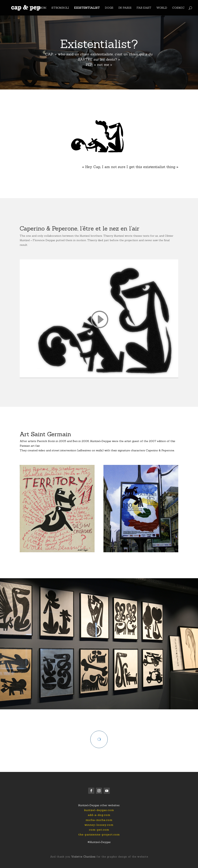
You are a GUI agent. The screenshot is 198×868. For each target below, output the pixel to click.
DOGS (109, 8)
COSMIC (178, 8)
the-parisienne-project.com (99, 834)
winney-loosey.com (99, 825)
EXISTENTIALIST (87, 8)
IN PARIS (125, 8)
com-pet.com (99, 830)
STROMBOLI (60, 8)
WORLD (162, 8)
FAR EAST (144, 8)
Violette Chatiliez (83, 857)
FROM (42, 8)
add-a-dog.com (99, 815)
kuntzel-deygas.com (99, 810)
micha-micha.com (99, 820)
